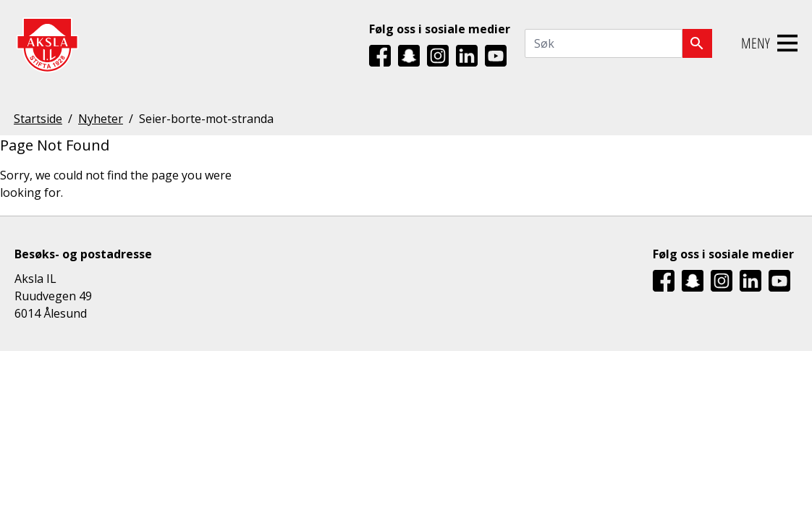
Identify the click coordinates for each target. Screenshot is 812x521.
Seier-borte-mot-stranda (206, 119)
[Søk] (697, 43)
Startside (38, 119)
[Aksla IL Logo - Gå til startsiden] (47, 44)
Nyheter (101, 119)
